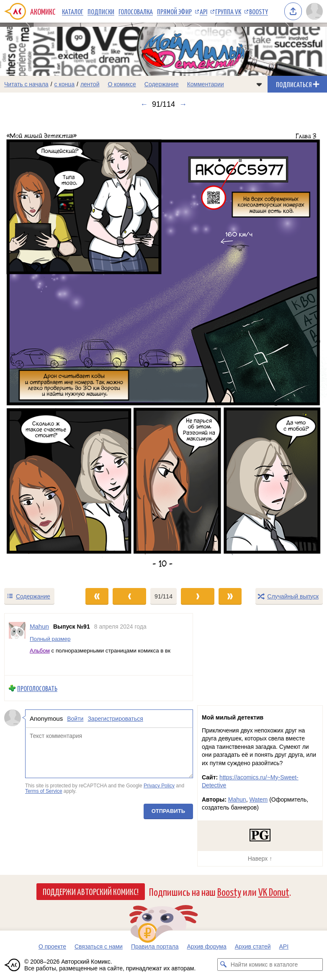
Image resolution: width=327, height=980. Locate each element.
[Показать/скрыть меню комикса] (259, 84)
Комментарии (206, 84)
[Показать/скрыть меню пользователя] (314, 11)
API (203, 11)
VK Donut (274, 891)
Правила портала (155, 946)
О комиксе (122, 84)
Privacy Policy (159, 785)
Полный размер (50, 638)
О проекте (52, 946)
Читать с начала (26, 84)
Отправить (168, 811)
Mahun (237, 799)
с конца (65, 84)
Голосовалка (136, 11)
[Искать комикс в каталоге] (224, 965)
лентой (90, 84)
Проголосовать (37, 688)
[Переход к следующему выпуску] (163, 348)
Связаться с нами (99, 946)
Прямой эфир (174, 11)
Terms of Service (44, 791)
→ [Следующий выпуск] (183, 104)
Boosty (259, 11)
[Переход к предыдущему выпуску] (41, 348)
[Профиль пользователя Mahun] (17, 644)
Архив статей (253, 946)
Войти (75, 719)
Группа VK (228, 11)
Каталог (73, 11)
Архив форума (206, 946)
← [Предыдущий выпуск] (144, 104)
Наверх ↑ (260, 859)
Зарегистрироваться (115, 719)
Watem (258, 799)
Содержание (162, 84)
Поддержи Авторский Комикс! (91, 891)
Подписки (101, 11)
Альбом (40, 651)
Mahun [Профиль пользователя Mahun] (39, 626)
